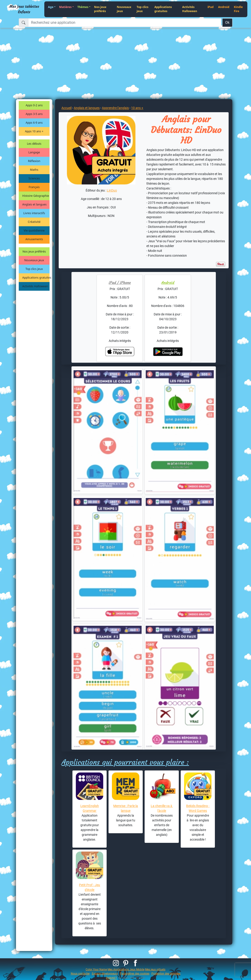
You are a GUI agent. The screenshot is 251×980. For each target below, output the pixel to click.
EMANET (111, 978)
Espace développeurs (105, 973)
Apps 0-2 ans (34, 105)
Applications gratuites (163, 9)
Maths (34, 170)
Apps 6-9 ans (34, 123)
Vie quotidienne (34, 230)
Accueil (66, 108)
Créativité (34, 222)
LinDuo (112, 190)
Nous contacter (80, 973)
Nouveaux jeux (124, 9)
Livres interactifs (34, 213)
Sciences (34, 178)
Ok (227, 23)
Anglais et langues (34, 204)
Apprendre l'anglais (115, 108)
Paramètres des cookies (135, 973)
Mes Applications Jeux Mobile (126, 969)
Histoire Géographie (36, 196)
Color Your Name (96, 969)
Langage (34, 152)
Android (224, 7)
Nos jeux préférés (100, 9)
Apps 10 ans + (34, 131)
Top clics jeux (142, 9)
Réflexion (34, 161)
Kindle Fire (238, 9)
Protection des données (166, 973)
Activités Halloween (190, 9)
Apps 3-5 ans (34, 114)
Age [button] (51, 7)
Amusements (34, 239)
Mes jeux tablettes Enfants (24, 9)
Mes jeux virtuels (155, 969)
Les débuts (34, 144)
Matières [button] (65, 7)
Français (34, 187)
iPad (210, 7)
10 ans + (137, 108)
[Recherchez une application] (125, 23)
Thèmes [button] (83, 7)
